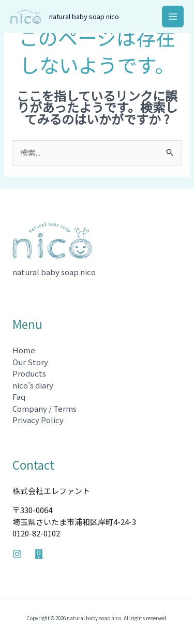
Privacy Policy (38, 420)
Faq (19, 396)
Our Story (30, 362)
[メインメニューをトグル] (173, 17)
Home (24, 350)
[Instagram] (17, 554)
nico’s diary (33, 385)
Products (29, 373)
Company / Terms (44, 408)
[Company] (39, 554)
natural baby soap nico (84, 16)
